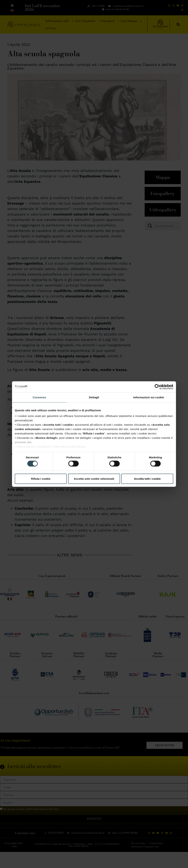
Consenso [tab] (39, 397)
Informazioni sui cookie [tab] (149, 397)
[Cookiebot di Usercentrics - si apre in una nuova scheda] (157, 387)
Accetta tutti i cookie (147, 479)
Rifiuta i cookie (41, 479)
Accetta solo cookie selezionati (94, 479)
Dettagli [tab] (94, 397)
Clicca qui (23, 447)
